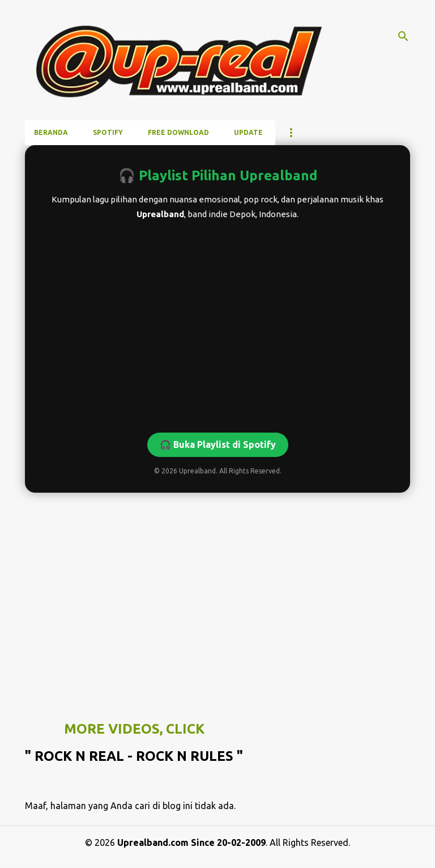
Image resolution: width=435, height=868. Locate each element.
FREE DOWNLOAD (178, 132)
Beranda (51, 132)
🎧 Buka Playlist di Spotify (218, 444)
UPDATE (248, 132)
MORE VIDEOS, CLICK (134, 729)
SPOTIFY (108, 132)
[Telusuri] (403, 36)
